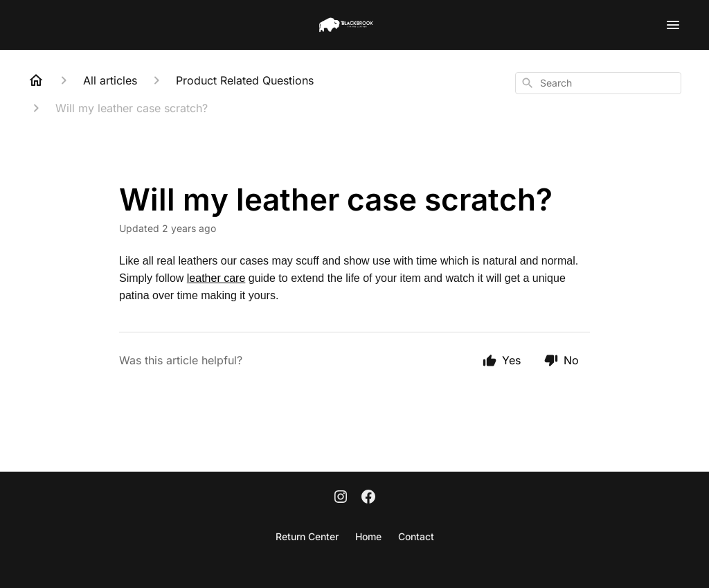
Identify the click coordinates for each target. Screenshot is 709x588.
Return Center (307, 536)
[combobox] (598, 83)
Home (368, 536)
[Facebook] (368, 498)
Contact (416, 536)
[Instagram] (341, 498)
